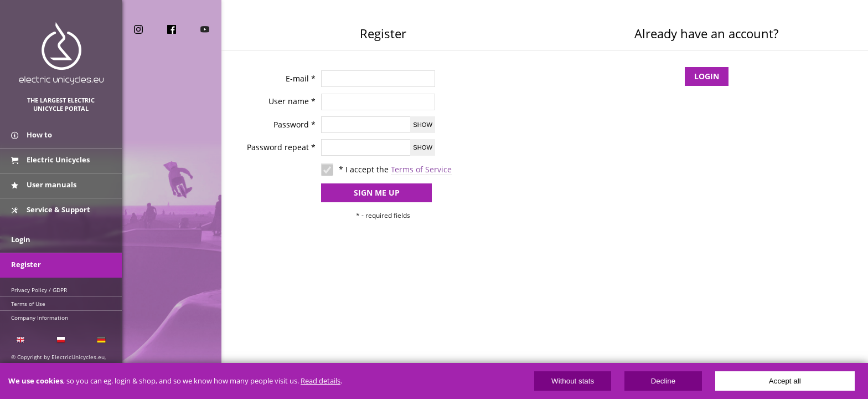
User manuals (44, 185)
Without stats (573, 381)
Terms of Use (28, 304)
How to (32, 135)
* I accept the (395, 169)
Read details (321, 381)
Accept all (785, 381)
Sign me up (377, 193)
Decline (663, 381)
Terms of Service (421, 169)
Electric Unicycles (50, 160)
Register (26, 264)
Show (423, 125)
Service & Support (51, 209)
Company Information (40, 318)
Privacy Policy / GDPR (39, 290)
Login (707, 76)
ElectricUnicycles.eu (61, 53)
